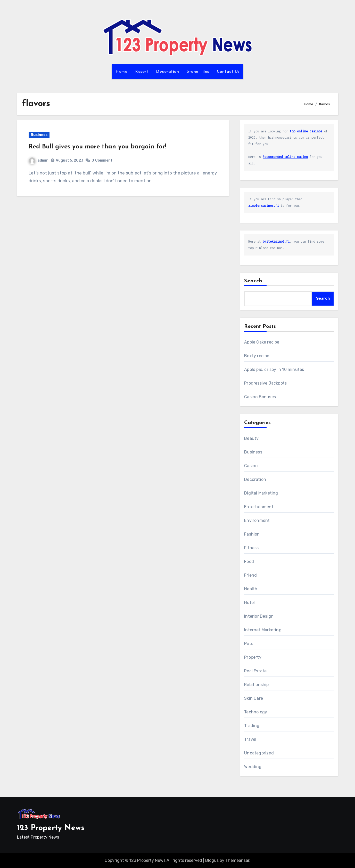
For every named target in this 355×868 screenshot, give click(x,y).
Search (253, 281)
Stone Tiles (198, 72)
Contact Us (228, 72)
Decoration (167, 72)
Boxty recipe (257, 356)
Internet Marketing (263, 630)
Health (251, 589)
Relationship (256, 685)
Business (39, 135)
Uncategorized (259, 753)
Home (121, 72)
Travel (250, 739)
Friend (250, 575)
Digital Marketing (261, 493)
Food (249, 562)
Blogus (212, 860)
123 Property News (51, 828)
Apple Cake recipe (262, 342)
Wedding (253, 767)
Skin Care (254, 698)
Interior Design (259, 616)
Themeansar (237, 860)
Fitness (251, 548)
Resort (142, 72)
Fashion (252, 534)
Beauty (251, 438)
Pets (249, 644)
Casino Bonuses (260, 397)
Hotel (249, 603)
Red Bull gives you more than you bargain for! (97, 147)
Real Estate (255, 671)
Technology (256, 712)
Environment (257, 520)
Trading (252, 726)
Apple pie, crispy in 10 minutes (274, 369)
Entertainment (259, 507)
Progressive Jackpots (265, 383)
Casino (251, 466)
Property (253, 657)
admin (39, 160)
